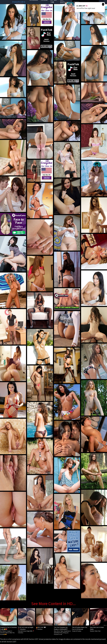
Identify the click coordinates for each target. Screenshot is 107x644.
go (101, 2)
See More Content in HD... (53, 603)
